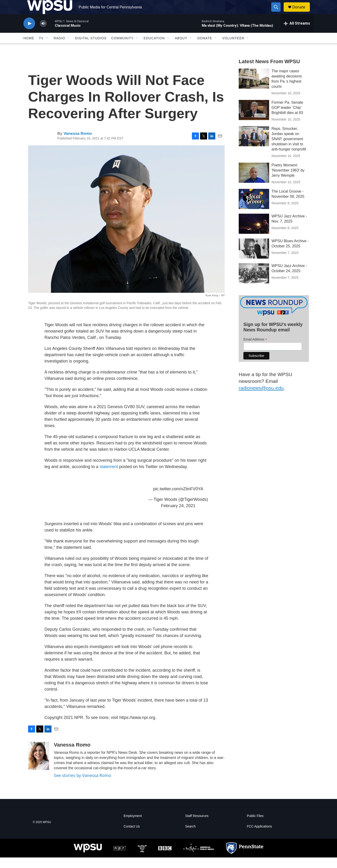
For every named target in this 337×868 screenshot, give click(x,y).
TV (41, 49)
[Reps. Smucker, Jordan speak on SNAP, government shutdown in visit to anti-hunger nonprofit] (254, 147)
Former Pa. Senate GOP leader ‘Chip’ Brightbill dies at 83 (287, 118)
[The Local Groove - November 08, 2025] (254, 209)
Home (29, 49)
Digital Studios (91, 49)
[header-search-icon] (278, 12)
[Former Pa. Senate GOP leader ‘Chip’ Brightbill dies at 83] (254, 121)
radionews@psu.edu (261, 398)
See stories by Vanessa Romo (82, 786)
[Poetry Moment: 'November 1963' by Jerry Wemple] (254, 183)
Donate (302, 12)
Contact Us (132, 837)
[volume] (43, 34)
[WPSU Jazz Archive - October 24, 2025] (254, 284)
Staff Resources (197, 826)
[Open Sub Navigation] (47, 49)
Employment (133, 826)
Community (122, 49)
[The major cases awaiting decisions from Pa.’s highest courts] (254, 89)
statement (109, 477)
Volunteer (233, 49)
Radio (59, 49)
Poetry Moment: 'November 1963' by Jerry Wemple (288, 181)
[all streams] (297, 34)
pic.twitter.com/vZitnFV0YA (178, 499)
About (181, 49)
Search (190, 837)
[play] (29, 34)
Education (154, 49)
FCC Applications (259, 837)
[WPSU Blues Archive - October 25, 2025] (254, 259)
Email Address (255, 350)
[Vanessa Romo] (39, 766)
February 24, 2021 (178, 516)
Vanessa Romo (78, 144)
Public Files (255, 826)
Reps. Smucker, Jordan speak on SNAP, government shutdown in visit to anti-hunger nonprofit (289, 149)
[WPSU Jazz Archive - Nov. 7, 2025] (254, 234)
